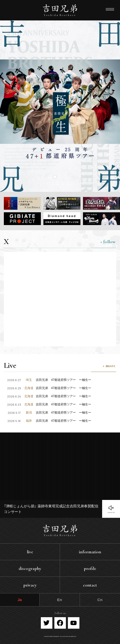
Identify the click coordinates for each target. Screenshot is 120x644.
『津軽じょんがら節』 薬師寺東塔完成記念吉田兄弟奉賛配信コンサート (51, 509)
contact (90, 585)
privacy (30, 585)
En (60, 600)
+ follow (108, 242)
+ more (109, 366)
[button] (50, 177)
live (30, 552)
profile (90, 568)
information (90, 552)
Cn (100, 600)
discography (30, 568)
